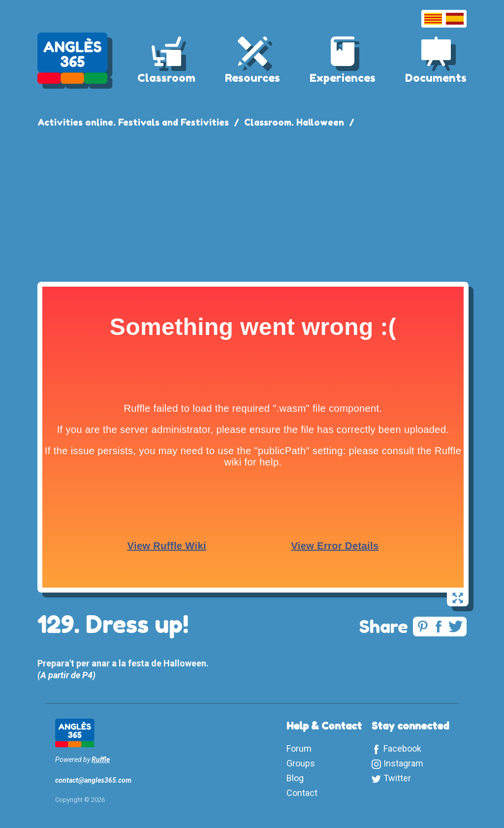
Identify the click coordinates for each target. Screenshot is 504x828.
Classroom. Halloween (294, 122)
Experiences (343, 78)
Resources (252, 78)
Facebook (402, 748)
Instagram (403, 763)
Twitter (397, 778)
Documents (436, 78)
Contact (302, 793)
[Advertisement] (252, 203)
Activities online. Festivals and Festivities (133, 122)
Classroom (166, 78)
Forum (299, 748)
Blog (295, 778)
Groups (301, 763)
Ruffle (101, 760)
